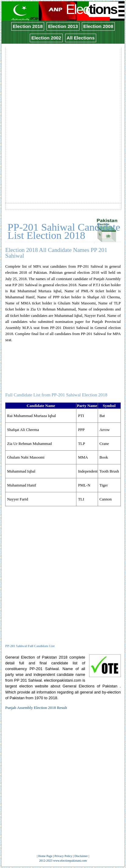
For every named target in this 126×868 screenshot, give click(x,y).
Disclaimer (81, 856)
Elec (92, 9)
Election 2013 (63, 26)
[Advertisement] (63, 111)
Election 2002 (46, 38)
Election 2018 (28, 26)
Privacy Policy (63, 856)
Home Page (45, 856)
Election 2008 (98, 26)
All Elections (81, 38)
